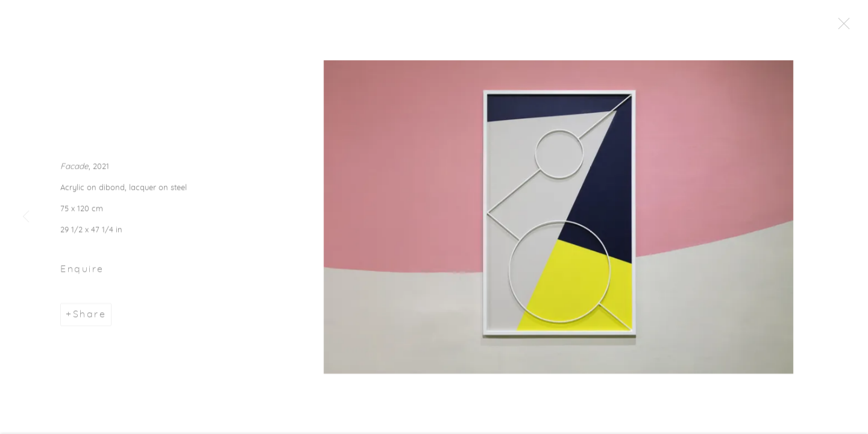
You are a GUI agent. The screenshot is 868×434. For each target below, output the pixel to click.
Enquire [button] (82, 271)
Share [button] (90, 316)
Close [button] (844, 27)
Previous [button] (26, 217)
